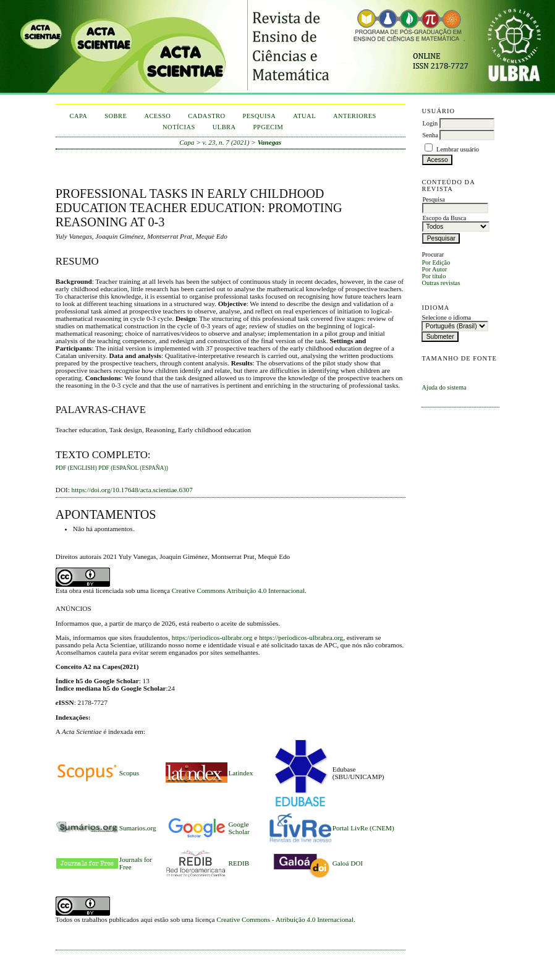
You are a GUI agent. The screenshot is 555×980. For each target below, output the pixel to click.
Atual (304, 116)
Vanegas (270, 142)
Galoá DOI (348, 863)
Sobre (116, 116)
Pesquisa (260, 116)
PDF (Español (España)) (133, 468)
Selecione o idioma (446, 317)
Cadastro (206, 116)
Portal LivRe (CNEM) (363, 828)
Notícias (179, 127)
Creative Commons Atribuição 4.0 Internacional (238, 590)
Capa (78, 116)
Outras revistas (441, 283)
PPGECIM (269, 127)
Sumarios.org (138, 828)
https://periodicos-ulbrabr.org (212, 637)
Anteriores (355, 116)
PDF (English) (76, 468)
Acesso (157, 116)
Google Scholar (239, 828)
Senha (430, 135)
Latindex (241, 773)
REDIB (239, 863)
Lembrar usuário (458, 149)
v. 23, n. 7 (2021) (226, 142)
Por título (434, 276)
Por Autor (434, 269)
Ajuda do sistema (444, 387)
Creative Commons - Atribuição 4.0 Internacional (285, 919)
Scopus (129, 773)
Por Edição (436, 262)
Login (430, 123)
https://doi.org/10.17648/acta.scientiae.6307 (132, 490)
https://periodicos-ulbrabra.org (301, 637)
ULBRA (224, 127)
